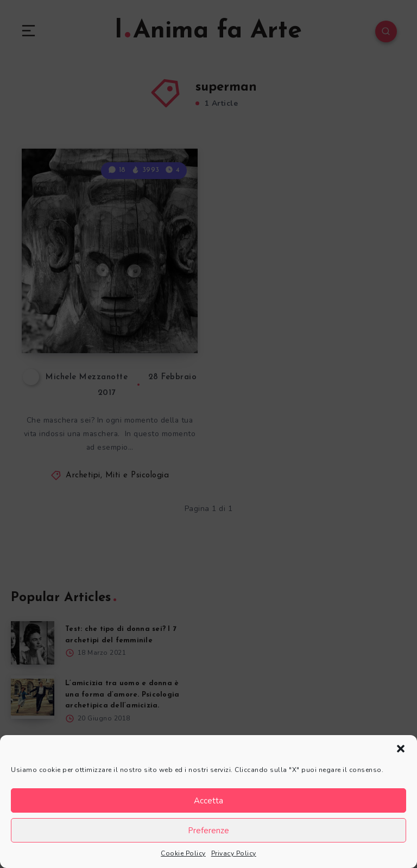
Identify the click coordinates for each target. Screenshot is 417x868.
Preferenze (208, 831)
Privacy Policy (234, 853)
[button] (401, 749)
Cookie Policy (183, 853)
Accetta (208, 801)
